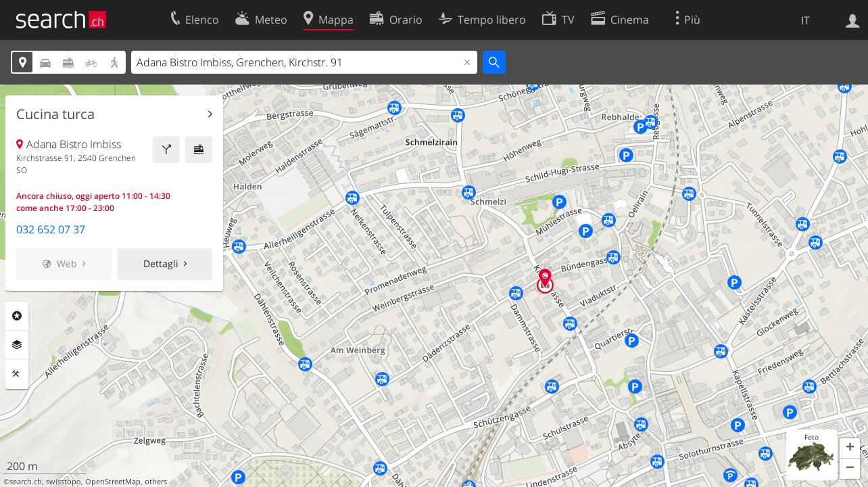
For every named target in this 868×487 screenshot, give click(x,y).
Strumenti (17, 374)
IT (805, 20)
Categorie (17, 316)
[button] (850, 448)
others (156, 482)
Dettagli (161, 263)
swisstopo (64, 482)
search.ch (26, 482)
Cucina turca (55, 114)
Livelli (17, 345)
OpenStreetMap (113, 482)
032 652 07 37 (51, 229)
